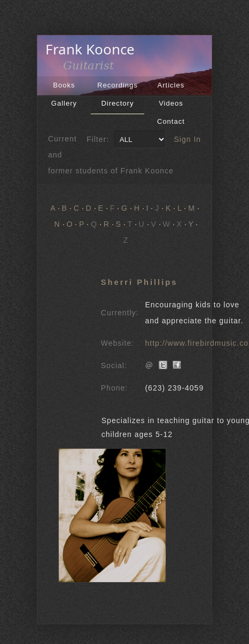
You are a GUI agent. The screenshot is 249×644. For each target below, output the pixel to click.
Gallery (64, 103)
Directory (117, 103)
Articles (171, 85)
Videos (171, 103)
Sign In (188, 139)
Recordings (118, 85)
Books (64, 85)
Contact (171, 121)
